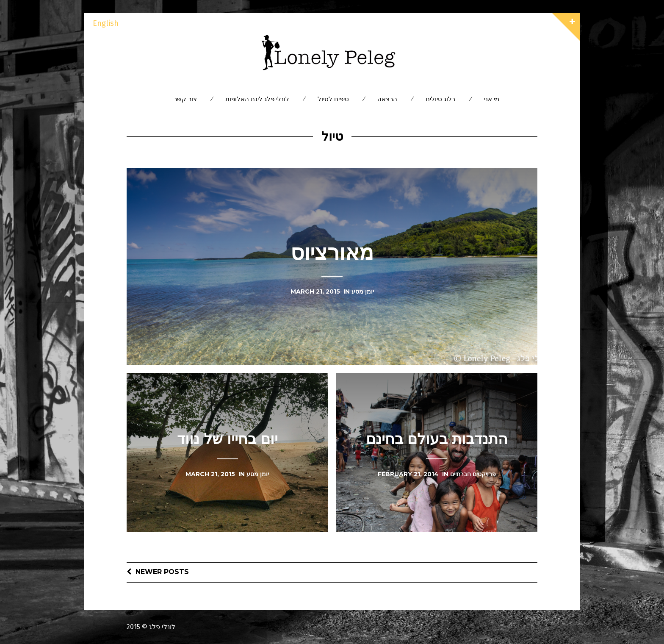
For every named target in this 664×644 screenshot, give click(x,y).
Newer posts (162, 572)
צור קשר (185, 99)
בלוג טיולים (441, 99)
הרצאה (387, 99)
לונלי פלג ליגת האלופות (257, 99)
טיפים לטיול (333, 99)
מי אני (492, 99)
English (106, 23)
